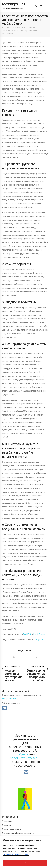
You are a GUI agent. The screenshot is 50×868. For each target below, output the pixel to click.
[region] (25, 852)
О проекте (7, 821)
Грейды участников (12, 829)
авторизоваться (9, 698)
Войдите (22, 754)
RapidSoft (27, 634)
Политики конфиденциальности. (16, 855)
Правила (6, 825)
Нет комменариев (12, 31)
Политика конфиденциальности (18, 833)
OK (25, 863)
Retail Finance (39, 634)
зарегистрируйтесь (25, 758)
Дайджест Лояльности (13, 28)
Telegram (39, 640)
